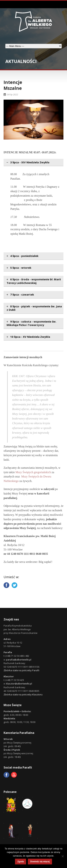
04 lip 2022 (13, 95)
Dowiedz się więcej (40, 862)
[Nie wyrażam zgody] (63, 856)
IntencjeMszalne (13, 85)
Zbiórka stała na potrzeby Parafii (21, 670)
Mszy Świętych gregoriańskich (33, 472)
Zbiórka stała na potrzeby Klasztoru (23, 694)
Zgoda (21, 862)
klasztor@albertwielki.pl (19, 684)
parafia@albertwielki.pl (19, 660)
